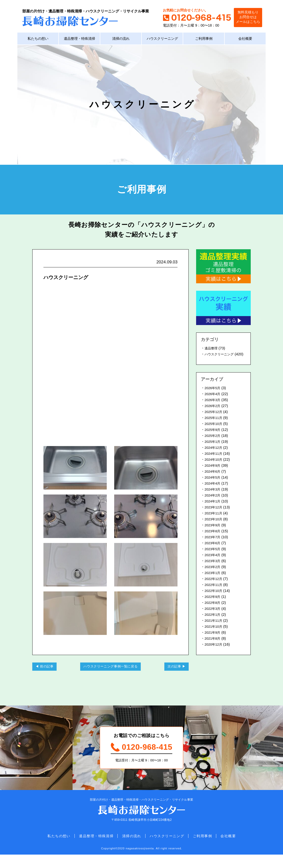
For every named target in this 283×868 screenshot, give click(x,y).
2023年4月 (213, 562)
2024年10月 (214, 467)
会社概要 (245, 40)
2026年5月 (213, 395)
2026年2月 (213, 413)
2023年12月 (214, 514)
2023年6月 (213, 550)
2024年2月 (213, 502)
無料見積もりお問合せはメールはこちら (245, 17)
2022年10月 (214, 598)
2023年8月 (213, 538)
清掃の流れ (121, 40)
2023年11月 (214, 520)
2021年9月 (213, 640)
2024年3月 (213, 496)
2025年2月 (213, 443)
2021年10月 (214, 634)
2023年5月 (213, 556)
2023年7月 (213, 544)
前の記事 (49, 675)
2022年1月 (213, 622)
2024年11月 (214, 461)
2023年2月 (213, 574)
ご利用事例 (204, 40)
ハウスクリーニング (162, 40)
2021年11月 (214, 628)
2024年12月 (214, 455)
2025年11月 (214, 425)
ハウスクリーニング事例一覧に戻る (110, 675)
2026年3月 (213, 407)
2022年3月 (213, 616)
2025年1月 (213, 449)
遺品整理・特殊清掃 (79, 40)
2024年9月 (213, 473)
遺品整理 (212, 349)
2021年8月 (213, 645)
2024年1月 (213, 508)
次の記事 (172, 675)
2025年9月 (213, 437)
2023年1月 (213, 580)
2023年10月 (214, 526)
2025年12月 (214, 419)
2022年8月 (213, 610)
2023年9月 (213, 532)
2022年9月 (213, 604)
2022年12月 (214, 586)
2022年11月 (214, 592)
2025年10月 (214, 431)
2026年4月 (213, 401)
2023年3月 (213, 568)
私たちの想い (38, 40)
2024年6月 (213, 478)
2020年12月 (214, 651)
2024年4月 (213, 490)
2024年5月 (213, 484)
